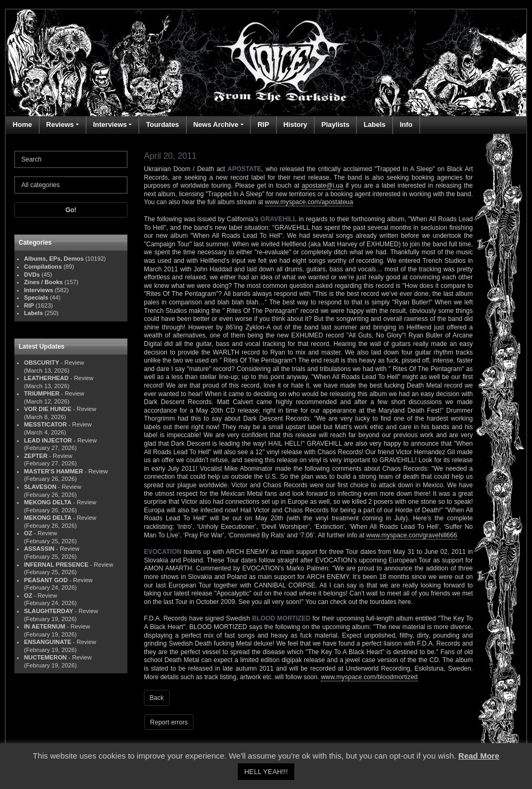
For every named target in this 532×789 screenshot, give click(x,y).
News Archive (216, 124)
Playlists (336, 124)
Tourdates (163, 124)
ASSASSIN (39, 549)
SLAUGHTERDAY (49, 611)
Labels (374, 124)
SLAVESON (40, 487)
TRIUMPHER (42, 393)
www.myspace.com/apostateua (309, 202)
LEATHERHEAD (46, 378)
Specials (36, 297)
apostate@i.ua (323, 186)
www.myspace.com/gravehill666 (412, 535)
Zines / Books (43, 282)
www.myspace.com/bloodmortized (369, 677)
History (295, 124)
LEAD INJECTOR (48, 440)
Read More (479, 756)
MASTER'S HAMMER (54, 471)
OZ (28, 533)
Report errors (169, 722)
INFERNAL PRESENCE (56, 565)
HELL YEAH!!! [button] (266, 772)
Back (157, 698)
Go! (71, 210)
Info (406, 124)
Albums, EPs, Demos (54, 259)
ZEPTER (36, 456)
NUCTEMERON (45, 657)
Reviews (60, 124)
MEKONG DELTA (48, 502)
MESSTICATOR (45, 424)
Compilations (43, 267)
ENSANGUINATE (48, 642)
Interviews (110, 124)
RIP (263, 124)
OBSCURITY (42, 363)
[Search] (71, 159)
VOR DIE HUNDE (48, 409)
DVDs (32, 275)
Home (22, 124)
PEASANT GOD (46, 580)
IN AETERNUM (45, 626)
